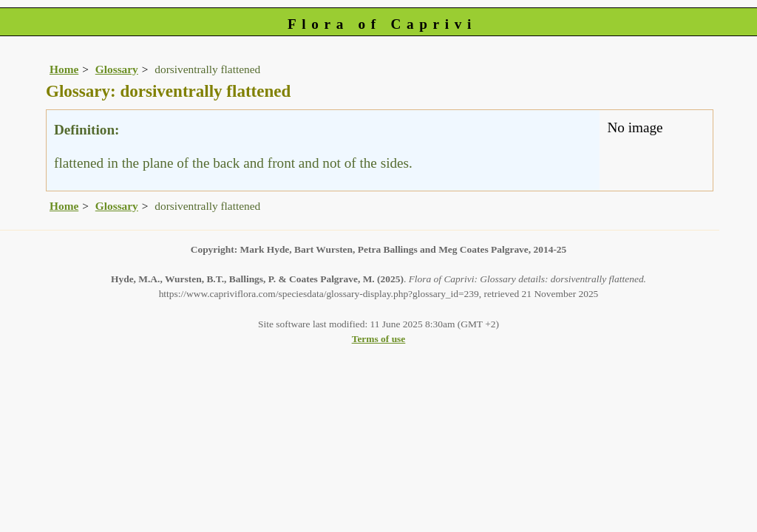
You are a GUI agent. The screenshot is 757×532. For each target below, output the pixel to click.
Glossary (117, 69)
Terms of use (379, 339)
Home (64, 69)
